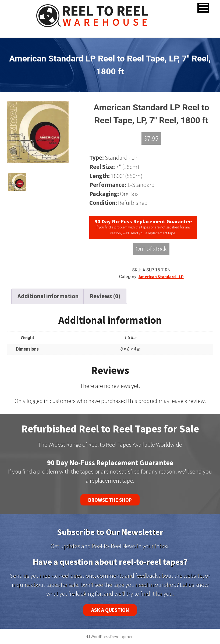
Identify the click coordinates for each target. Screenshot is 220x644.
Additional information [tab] (48, 296)
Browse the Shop (110, 500)
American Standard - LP (161, 276)
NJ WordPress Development (110, 636)
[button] (203, 8)
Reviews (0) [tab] (105, 296)
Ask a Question (110, 610)
